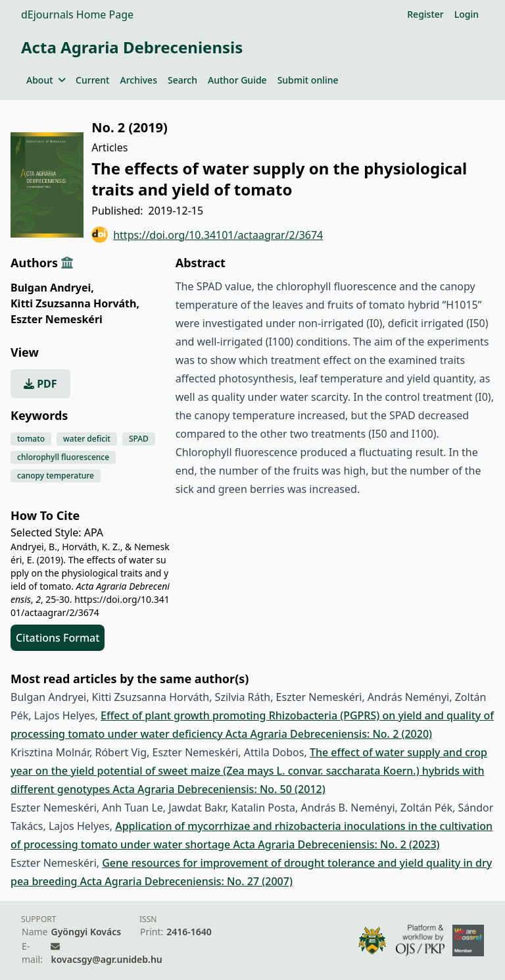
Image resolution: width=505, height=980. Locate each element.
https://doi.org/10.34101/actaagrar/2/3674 (207, 235)
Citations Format (58, 638)
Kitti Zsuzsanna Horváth (75, 303)
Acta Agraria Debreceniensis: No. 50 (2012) (219, 789)
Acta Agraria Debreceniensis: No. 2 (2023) (336, 844)
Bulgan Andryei (52, 288)
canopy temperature (56, 476)
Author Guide (237, 80)
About (46, 80)
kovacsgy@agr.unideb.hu (106, 959)
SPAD (139, 439)
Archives (138, 80)
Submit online (308, 80)
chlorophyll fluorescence (63, 457)
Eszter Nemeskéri (57, 319)
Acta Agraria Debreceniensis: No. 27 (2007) (186, 881)
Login (467, 14)
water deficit (87, 439)
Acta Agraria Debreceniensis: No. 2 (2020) (329, 734)
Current (92, 80)
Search (182, 80)
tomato (31, 439)
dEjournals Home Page (77, 14)
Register (425, 14)
